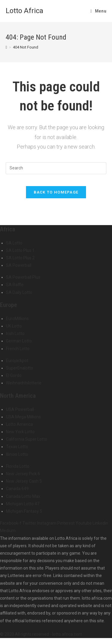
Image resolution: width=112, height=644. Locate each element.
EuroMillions (17, 319)
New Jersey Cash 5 (24, 481)
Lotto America (19, 424)
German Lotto (19, 341)
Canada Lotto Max (23, 496)
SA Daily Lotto (19, 292)
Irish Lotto (15, 333)
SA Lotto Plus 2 (20, 258)
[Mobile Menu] (99, 11)
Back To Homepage (56, 192)
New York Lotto (20, 432)
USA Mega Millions (23, 417)
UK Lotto (14, 326)
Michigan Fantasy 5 (24, 511)
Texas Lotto (17, 447)
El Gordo (14, 375)
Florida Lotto (18, 466)
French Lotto (18, 349)
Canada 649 (17, 489)
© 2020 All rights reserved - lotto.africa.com (41, 634)
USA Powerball (20, 409)
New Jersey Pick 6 (23, 474)
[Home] (6, 47)
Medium (8, 531)
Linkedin (100, 523)
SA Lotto (14, 243)
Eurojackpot (17, 361)
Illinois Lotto (17, 454)
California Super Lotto (27, 439)
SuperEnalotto (20, 368)
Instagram (47, 523)
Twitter (30, 523)
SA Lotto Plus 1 (20, 250)
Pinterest (66, 523)
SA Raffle (15, 285)
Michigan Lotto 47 (23, 504)
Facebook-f (11, 523)
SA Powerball (19, 265)
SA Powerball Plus (23, 277)
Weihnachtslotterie (24, 383)
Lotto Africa (24, 11)
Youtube (84, 523)
